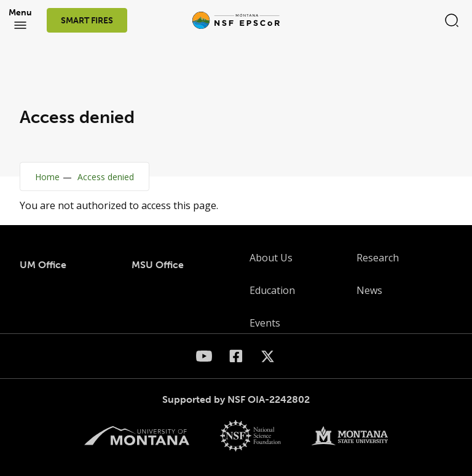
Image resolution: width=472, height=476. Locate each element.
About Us (271, 258)
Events (265, 323)
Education (272, 290)
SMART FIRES (87, 21)
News (369, 290)
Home (47, 177)
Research (378, 258)
